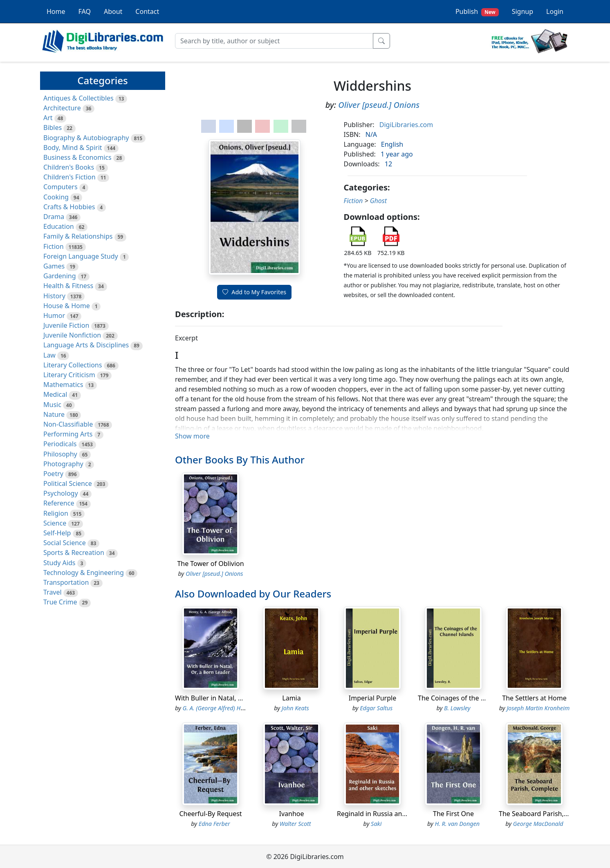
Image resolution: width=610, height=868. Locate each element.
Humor (54, 315)
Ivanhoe (291, 814)
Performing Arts (68, 434)
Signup (523, 11)
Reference (59, 503)
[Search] (274, 41)
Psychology (61, 493)
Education (59, 226)
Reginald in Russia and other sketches (395, 814)
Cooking (56, 197)
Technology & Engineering (84, 573)
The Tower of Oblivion (210, 564)
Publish (477, 12)
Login (555, 11)
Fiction (54, 246)
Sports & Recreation (74, 553)
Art (48, 118)
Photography (63, 464)
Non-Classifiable (68, 424)
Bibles (53, 128)
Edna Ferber (214, 824)
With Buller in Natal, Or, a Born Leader (233, 698)
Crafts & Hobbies (69, 207)
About (113, 11)
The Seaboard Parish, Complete (547, 814)
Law (49, 355)
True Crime (60, 602)
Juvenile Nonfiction (72, 335)
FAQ (85, 11)
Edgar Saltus (376, 708)
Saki (376, 824)
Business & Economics (77, 157)
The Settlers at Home (534, 698)
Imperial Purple (372, 698)
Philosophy (60, 454)
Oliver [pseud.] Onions (379, 105)
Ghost (378, 201)
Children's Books (69, 167)
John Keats (295, 708)
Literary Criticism (69, 375)
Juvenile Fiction (66, 325)
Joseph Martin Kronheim (538, 708)
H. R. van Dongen (457, 824)
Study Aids (59, 563)
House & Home (67, 306)
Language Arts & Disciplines (86, 345)
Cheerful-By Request (210, 814)
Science (55, 523)
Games (54, 266)
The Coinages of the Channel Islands (474, 698)
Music (52, 405)
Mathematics (63, 385)
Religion (56, 513)
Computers (61, 187)
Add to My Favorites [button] (254, 292)
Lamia (291, 698)
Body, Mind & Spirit (73, 148)
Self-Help (57, 533)
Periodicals (60, 444)
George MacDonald (538, 824)
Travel (53, 592)
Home (56, 11)
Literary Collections (73, 365)
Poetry (53, 474)
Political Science (68, 483)
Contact (147, 11)
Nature (54, 414)
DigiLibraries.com (406, 125)
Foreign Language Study (81, 256)
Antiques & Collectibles (78, 98)
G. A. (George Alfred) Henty (217, 708)
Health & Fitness (68, 286)
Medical (55, 394)
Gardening (60, 276)
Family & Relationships (78, 236)
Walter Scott (295, 824)
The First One (453, 814)
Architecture (62, 108)
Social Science (65, 543)
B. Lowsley (457, 708)
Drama (54, 217)
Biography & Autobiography (86, 138)
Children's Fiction (70, 177)
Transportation (66, 582)
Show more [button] (192, 436)
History (54, 296)
